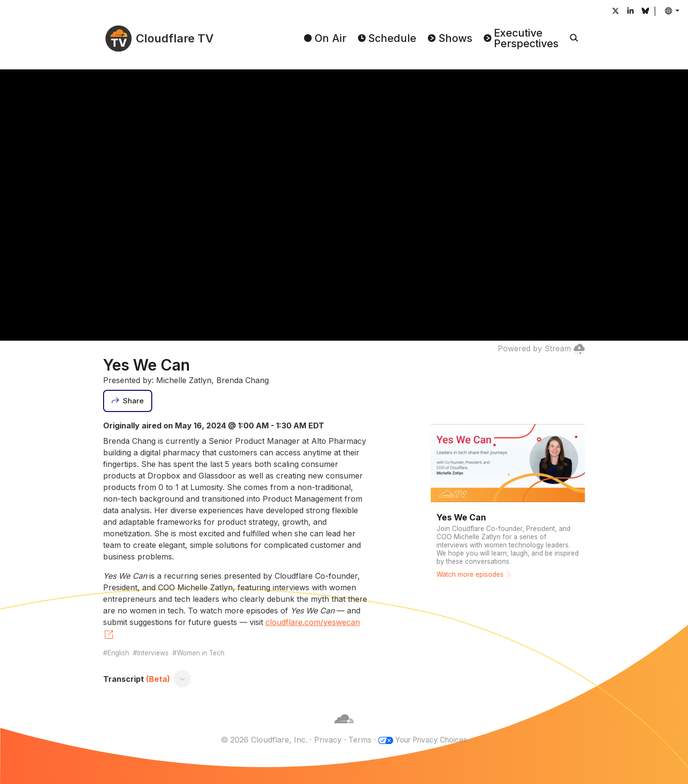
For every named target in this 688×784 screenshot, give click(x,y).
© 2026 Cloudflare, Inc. (261, 740)
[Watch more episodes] (508, 502)
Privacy (324, 740)
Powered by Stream (541, 348)
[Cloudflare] (344, 728)
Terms (357, 740)
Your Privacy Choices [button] (431, 740)
